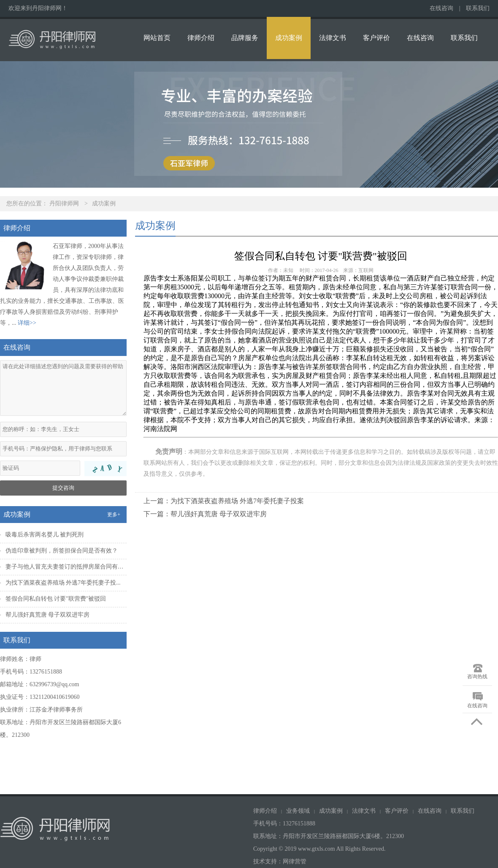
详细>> (27, 323)
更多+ (114, 515)
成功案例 (289, 38)
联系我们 (478, 8)
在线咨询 (441, 8)
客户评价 (376, 38)
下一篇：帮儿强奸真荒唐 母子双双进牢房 (205, 514)
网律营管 (295, 861)
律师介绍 (201, 38)
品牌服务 (245, 38)
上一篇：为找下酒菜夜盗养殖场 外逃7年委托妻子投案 (224, 501)
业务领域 (298, 811)
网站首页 (157, 38)
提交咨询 (63, 488)
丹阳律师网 (64, 204)
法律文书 (333, 38)
